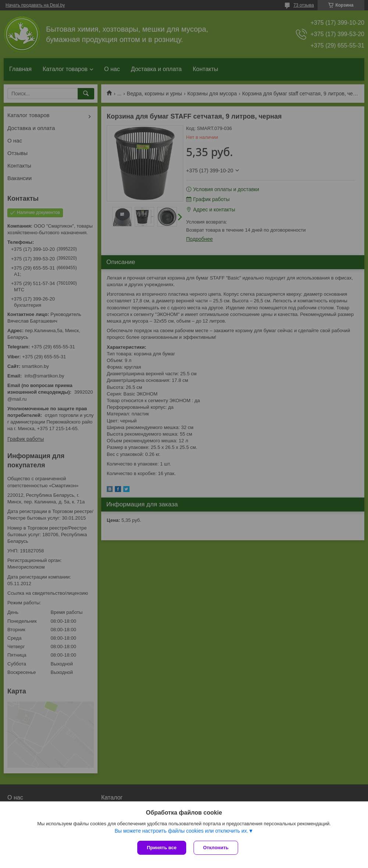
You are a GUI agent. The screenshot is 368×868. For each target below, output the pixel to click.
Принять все (162, 848)
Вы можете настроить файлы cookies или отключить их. (181, 831)
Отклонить (216, 848)
